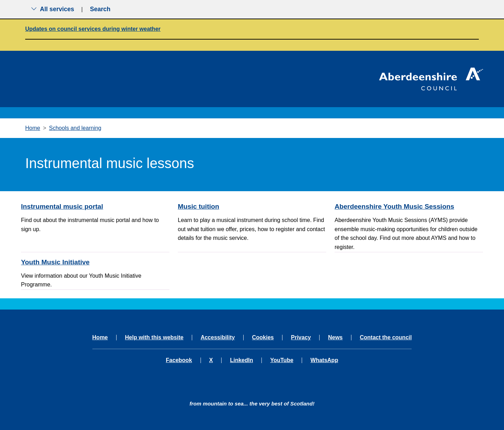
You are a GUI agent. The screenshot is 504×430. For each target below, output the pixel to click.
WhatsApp (324, 360)
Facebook (179, 360)
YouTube (282, 360)
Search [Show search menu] (100, 9)
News (335, 338)
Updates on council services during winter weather (93, 29)
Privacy (301, 338)
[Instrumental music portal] (95, 206)
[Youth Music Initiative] (95, 262)
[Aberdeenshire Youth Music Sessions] (409, 206)
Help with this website (154, 338)
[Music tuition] (252, 206)
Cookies (263, 338)
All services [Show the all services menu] (52, 9)
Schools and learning (75, 128)
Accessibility (218, 338)
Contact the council (386, 338)
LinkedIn (241, 360)
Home (33, 128)
